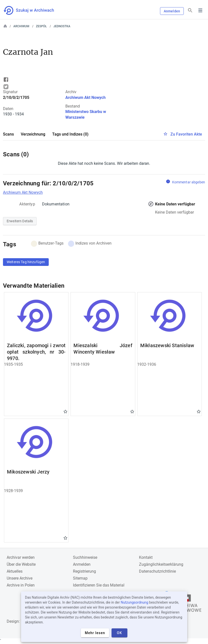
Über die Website (21, 564)
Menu (200, 10)
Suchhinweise (85, 557)
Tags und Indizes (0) (70, 134)
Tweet (6, 87)
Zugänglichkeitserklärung (161, 564)
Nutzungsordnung (134, 602)
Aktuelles (15, 571)
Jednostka (62, 26)
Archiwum (21, 26)
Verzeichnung (33, 134)
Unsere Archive (20, 578)
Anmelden (172, 11)
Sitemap (80, 578)
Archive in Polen (21, 585)
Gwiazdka (65, 411)
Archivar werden (21, 557)
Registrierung (84, 571)
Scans (8, 134)
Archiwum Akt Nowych (85, 98)
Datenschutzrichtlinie (157, 571)
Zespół (41, 26)
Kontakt (146, 557)
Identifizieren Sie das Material (99, 585)
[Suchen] (190, 11)
